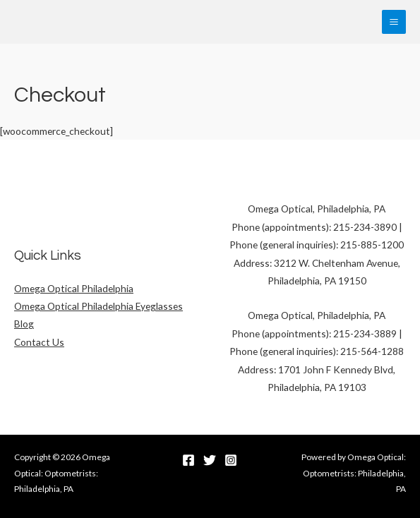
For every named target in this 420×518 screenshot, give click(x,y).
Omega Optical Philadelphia (74, 288)
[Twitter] (210, 460)
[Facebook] (188, 460)
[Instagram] (231, 460)
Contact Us (39, 342)
